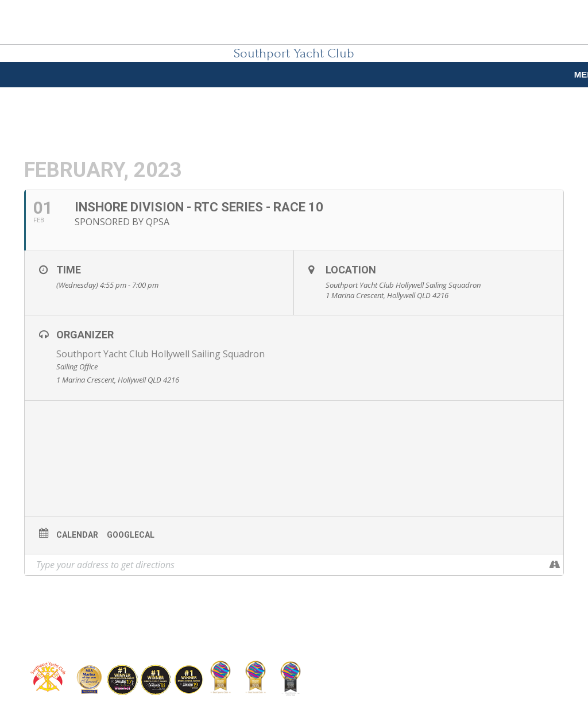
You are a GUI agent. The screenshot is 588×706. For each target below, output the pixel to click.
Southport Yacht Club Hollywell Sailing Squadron (160, 354)
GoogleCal (131, 535)
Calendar (77, 535)
